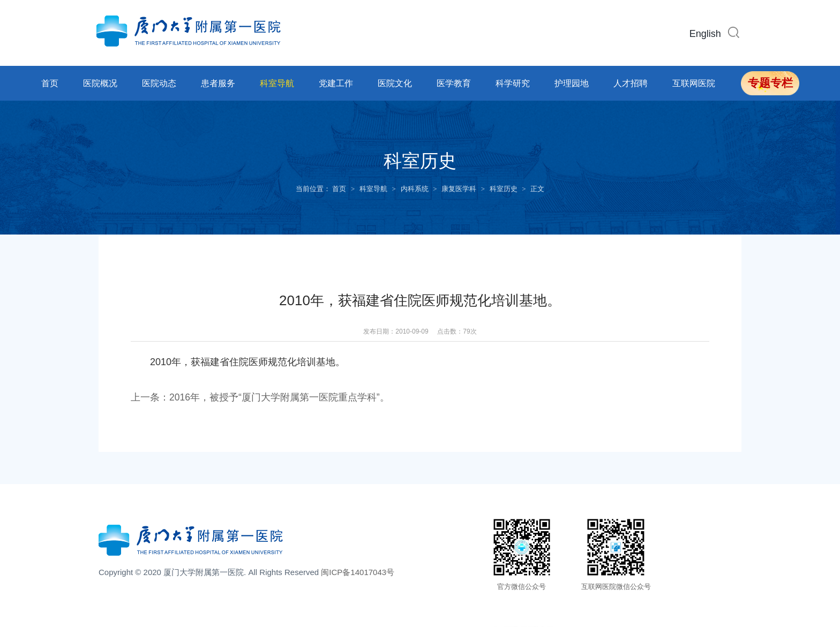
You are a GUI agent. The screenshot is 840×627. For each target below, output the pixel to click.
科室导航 (277, 83)
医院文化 (395, 83)
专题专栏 (770, 83)
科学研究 (513, 83)
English (705, 34)
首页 (50, 83)
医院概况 (100, 83)
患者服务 (218, 83)
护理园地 (572, 83)
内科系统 (415, 189)
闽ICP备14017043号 (358, 572)
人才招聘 (631, 83)
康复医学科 (459, 189)
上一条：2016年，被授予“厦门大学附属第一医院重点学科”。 (260, 397)
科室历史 (504, 189)
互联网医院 (694, 83)
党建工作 (336, 83)
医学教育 (454, 83)
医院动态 (159, 83)
